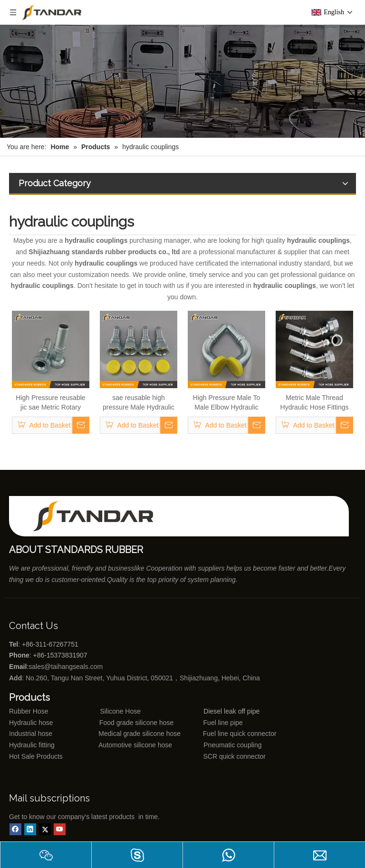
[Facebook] (15, 829)
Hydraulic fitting (32, 745)
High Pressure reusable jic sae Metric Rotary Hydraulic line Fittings (50, 403)
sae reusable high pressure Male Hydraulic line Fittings (139, 403)
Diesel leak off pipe (231, 711)
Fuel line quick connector (240, 734)
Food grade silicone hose (137, 723)
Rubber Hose (29, 711)
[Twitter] (45, 829)
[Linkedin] (30, 829)
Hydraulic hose (31, 723)
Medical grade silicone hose (139, 734)
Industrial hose (31, 734)
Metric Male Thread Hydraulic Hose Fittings (315, 402)
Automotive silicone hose (118, 745)
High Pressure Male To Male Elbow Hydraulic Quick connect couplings (227, 403)
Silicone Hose (101, 711)
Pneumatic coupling (232, 745)
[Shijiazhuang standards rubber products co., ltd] (99, 516)
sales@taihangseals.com (67, 667)
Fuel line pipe (223, 723)
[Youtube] (60, 829)
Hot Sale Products (36, 756)
